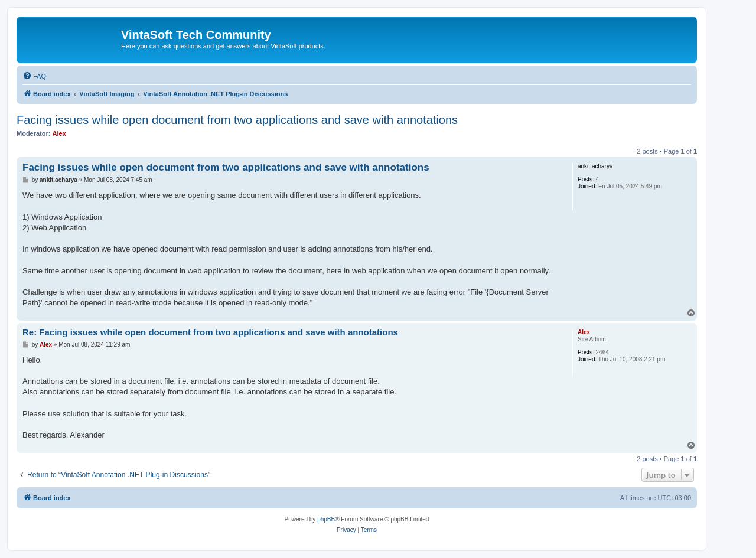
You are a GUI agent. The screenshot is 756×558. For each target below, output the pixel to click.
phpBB (326, 519)
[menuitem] (34, 76)
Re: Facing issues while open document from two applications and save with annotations (210, 332)
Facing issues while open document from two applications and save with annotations (237, 120)
